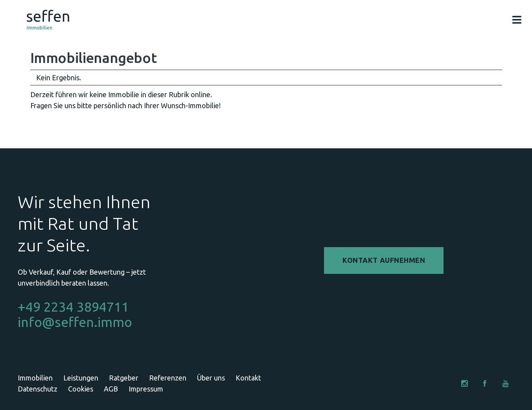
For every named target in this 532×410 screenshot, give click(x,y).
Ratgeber (124, 378)
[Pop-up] (517, 20)
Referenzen (168, 378)
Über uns (211, 378)
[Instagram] (465, 383)
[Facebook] (485, 383)
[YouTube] (505, 383)
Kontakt (248, 378)
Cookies (81, 389)
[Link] (48, 20)
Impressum (146, 389)
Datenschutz (38, 389)
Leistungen (81, 378)
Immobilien (35, 378)
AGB (111, 389)
